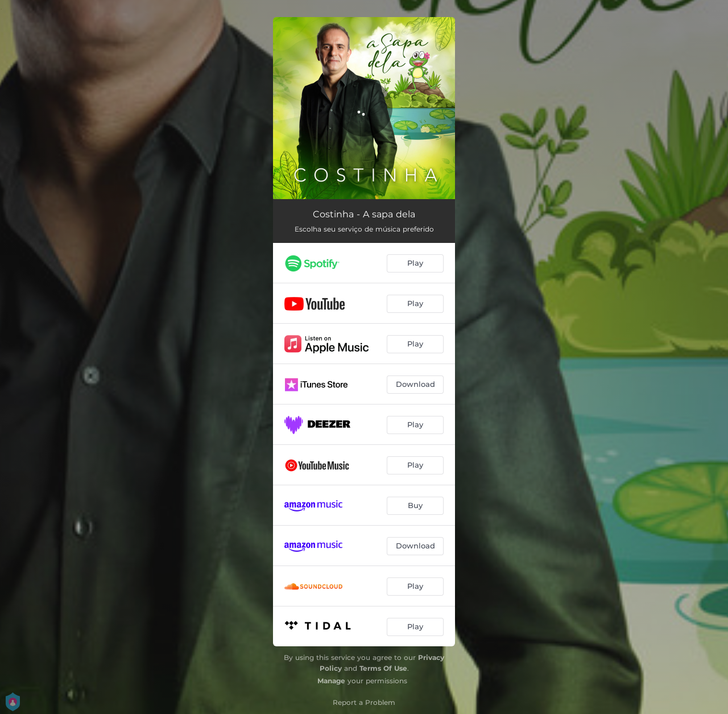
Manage (331, 681)
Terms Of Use (383, 668)
